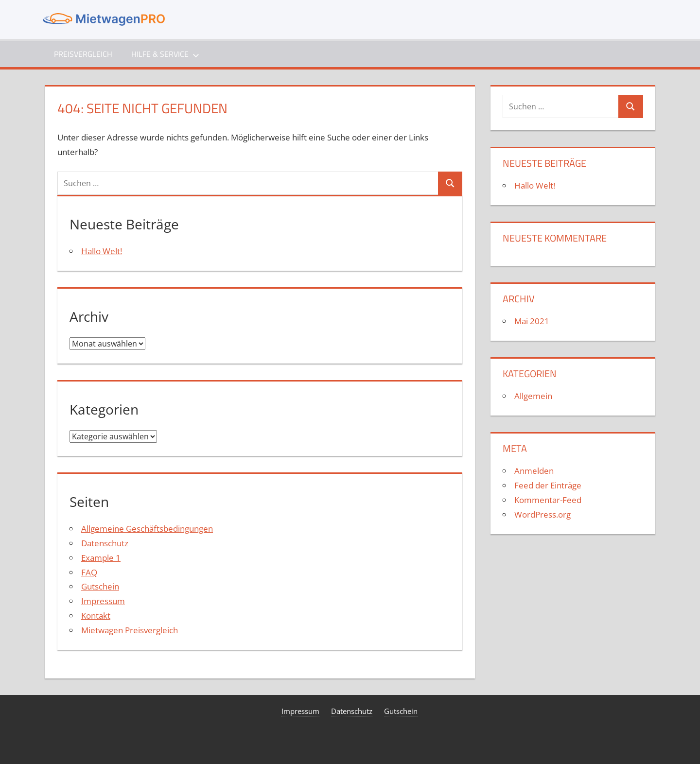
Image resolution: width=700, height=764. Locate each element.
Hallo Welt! (102, 251)
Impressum (103, 601)
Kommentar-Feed (548, 500)
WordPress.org (542, 514)
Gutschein (100, 586)
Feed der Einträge (548, 485)
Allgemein (533, 396)
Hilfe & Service (165, 54)
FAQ (89, 572)
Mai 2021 (532, 321)
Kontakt (96, 616)
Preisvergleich (83, 54)
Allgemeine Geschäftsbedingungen (147, 529)
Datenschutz (105, 543)
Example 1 (101, 558)
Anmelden (534, 471)
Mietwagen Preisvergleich (130, 630)
